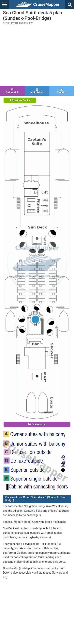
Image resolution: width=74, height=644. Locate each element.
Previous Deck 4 (20, 100)
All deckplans (37, 91)
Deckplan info (12, 91)
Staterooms (37, 424)
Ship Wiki (62, 91)
